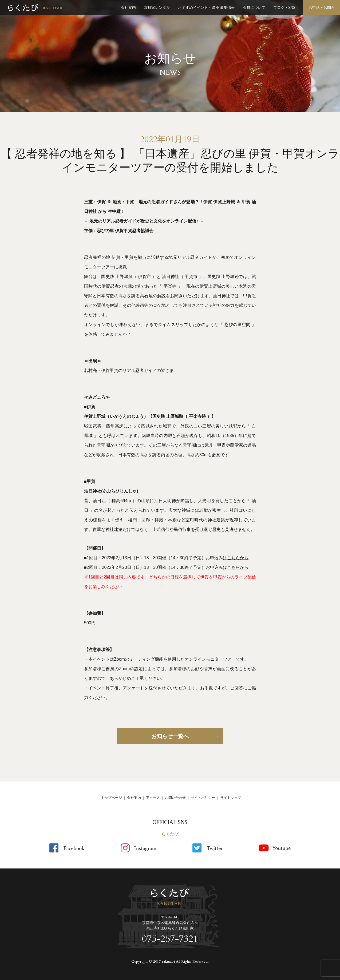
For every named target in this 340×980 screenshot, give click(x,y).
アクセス (153, 798)
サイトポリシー (203, 798)
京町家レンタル (157, 8)
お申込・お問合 (322, 8)
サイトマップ (231, 798)
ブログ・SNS (284, 8)
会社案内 (128, 8)
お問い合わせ (175, 798)
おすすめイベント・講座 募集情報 (207, 8)
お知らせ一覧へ (170, 736)
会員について (254, 8)
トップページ (112, 798)
